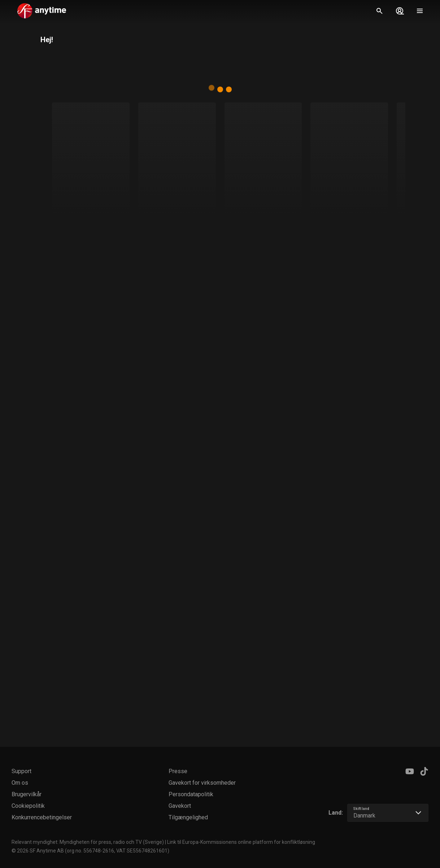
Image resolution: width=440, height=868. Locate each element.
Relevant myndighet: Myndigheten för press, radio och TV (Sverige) (88, 842)
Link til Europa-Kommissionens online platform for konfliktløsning (241, 842)
